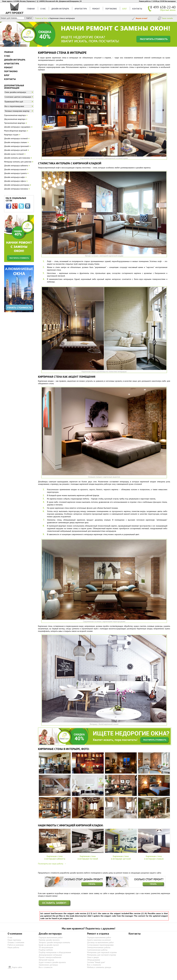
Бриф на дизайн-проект (49, 945)
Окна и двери (93, 957)
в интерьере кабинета (55, 859)
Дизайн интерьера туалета (15, 173)
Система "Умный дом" (96, 962)
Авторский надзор (46, 960)
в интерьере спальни (154, 859)
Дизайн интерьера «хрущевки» (17, 127)
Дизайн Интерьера (60, 9)
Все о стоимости (46, 967)
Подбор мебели (46, 950)
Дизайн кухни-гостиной (14, 154)
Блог (125, 9)
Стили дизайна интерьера (15, 92)
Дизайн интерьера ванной (15, 169)
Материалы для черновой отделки (102, 952)
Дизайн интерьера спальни (15, 142)
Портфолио (111, 9)
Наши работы (13, 947)
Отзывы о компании (16, 942)
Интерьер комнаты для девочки (18, 162)
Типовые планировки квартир (17, 111)
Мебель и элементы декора (99, 967)
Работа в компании (16, 945)
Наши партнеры (14, 940)
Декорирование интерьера (50, 955)
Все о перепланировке (14, 106)
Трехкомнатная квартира (15, 123)
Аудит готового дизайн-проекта (52, 962)
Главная (31, 9)
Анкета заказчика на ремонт (99, 940)
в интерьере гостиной (88, 859)
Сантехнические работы (97, 950)
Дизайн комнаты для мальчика (17, 158)
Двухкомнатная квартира (15, 119)
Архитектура (81, 9)
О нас (43, 9)
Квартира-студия (11, 135)
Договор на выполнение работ (100, 942)
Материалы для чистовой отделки (102, 955)
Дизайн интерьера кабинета (16, 166)
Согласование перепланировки (100, 945)
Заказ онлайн (167, 18)
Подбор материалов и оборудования (55, 952)
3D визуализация (46, 947)
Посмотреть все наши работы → (52, 864)
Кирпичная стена (55, 856)
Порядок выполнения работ (51, 937)
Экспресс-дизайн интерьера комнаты (54, 942)
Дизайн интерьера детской (16, 150)
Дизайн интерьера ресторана (17, 185)
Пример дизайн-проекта (49, 940)
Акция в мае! (142, 18)
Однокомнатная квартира (15, 115)
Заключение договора (48, 965)
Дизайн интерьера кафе (14, 177)
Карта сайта (17, 967)
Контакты (137, 9)
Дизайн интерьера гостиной (16, 138)
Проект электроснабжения (50, 957)
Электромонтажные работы (99, 947)
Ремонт (96, 9)
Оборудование (94, 960)
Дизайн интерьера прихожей (16, 146)
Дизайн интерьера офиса (15, 181)
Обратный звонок (168, 10)
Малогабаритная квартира (15, 131)
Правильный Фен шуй (14, 102)
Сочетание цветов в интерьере (18, 97)
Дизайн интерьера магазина (16, 189)
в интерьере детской (121, 859)
